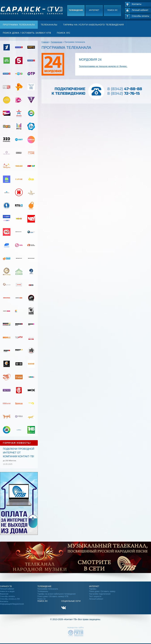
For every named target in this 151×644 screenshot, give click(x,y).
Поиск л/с (112, 10)
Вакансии (4, 594)
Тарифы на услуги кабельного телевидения (93, 25)
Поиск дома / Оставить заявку (102, 591)
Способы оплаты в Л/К (10, 599)
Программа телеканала (19, 25)
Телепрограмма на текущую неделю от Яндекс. (103, 66)
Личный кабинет (7, 589)
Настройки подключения (100, 594)
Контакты (4, 601)
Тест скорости (95, 596)
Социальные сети (71, 601)
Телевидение (76, 10)
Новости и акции (7, 591)
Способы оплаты (7, 596)
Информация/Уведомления (12, 604)
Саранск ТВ (6, 586)
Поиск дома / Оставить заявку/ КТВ (27, 33)
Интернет (94, 10)
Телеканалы (49, 25)
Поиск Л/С (43, 601)
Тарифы (93, 589)
